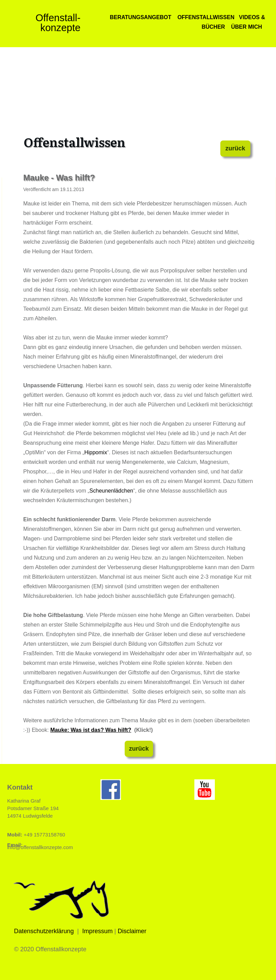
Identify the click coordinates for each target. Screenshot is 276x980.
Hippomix (96, 452)
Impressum (98, 931)
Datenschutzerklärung (44, 931)
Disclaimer (132, 931)
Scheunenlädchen (111, 491)
